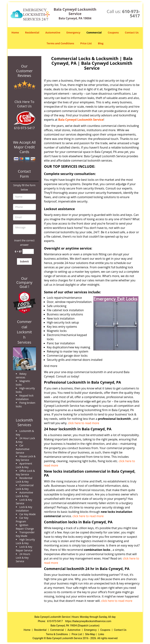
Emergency (73, 32)
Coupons (113, 32)
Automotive (53, 32)
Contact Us (132, 32)
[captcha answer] (28, 251)
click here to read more (84, 423)
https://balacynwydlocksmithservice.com (88, 621)
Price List (86, 43)
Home (15, 32)
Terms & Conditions (57, 634)
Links (101, 634)
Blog (101, 43)
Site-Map (90, 634)
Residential (32, 32)
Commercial (94, 32)
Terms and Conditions (60, 43)
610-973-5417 (131, 13)
